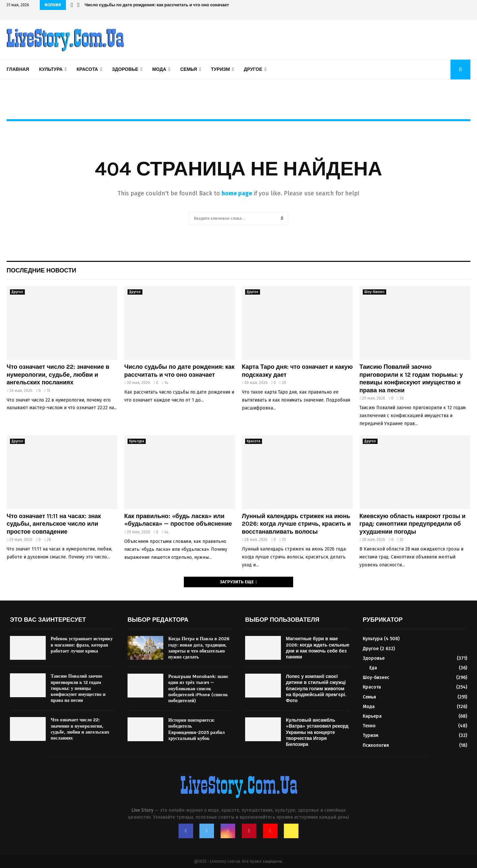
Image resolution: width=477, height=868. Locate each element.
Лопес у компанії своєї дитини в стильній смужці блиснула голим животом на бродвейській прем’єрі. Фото (316, 689)
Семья (189, 69)
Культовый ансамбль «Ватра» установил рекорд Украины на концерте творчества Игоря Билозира (317, 732)
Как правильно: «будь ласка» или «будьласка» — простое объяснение (178, 520)
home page (237, 193)
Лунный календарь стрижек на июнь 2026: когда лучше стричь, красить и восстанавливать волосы (296, 524)
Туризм (220, 69)
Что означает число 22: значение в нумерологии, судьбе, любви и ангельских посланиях (58, 375)
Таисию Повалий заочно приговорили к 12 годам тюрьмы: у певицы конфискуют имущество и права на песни (411, 378)
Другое (253, 69)
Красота (87, 69)
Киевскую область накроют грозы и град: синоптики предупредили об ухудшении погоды (412, 524)
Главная (18, 69)
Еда (373, 668)
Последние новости (41, 270)
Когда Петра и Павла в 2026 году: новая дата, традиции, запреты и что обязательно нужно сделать (199, 648)
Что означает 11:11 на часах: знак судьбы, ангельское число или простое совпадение (54, 524)
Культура (51, 69)
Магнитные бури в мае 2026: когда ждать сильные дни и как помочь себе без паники (318, 648)
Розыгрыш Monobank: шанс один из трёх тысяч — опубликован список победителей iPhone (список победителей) (198, 689)
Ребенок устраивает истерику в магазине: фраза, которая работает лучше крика (82, 645)
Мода (159, 69)
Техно (369, 726)
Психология (376, 745)
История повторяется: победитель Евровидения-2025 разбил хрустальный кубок (196, 729)
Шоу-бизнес (374, 292)
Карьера (372, 716)
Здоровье (125, 69)
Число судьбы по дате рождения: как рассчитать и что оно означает (157, 5)
